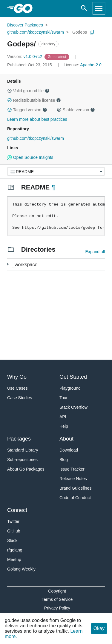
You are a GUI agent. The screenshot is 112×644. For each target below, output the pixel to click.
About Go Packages (26, 469)
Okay (99, 628)
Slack (12, 540)
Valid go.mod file (28, 91)
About (66, 439)
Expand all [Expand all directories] (95, 252)
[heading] (25, 8)
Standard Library (23, 450)
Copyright (57, 591)
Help (64, 426)
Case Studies (20, 398)
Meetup (14, 560)
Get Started (73, 377)
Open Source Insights (30, 157)
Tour (63, 398)
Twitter (13, 521)
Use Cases (17, 388)
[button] (10, 91)
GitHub (14, 531)
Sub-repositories (22, 460)
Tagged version (27, 110)
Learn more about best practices (37, 119)
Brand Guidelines (75, 488)
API (63, 417)
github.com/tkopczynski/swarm (36, 32)
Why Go (17, 377)
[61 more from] (8, 264)
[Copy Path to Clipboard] (92, 32)
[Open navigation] (99, 8)
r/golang (15, 550)
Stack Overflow (73, 407)
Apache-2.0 (91, 65)
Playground (70, 388)
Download (69, 450)
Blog (64, 460)
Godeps (80, 32)
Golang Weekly (21, 569)
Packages (19, 439)
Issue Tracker (72, 469)
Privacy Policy (57, 608)
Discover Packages (25, 25)
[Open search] (84, 8)
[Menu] (56, 171)
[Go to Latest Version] (57, 57)
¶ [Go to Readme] (53, 187)
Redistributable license (34, 100)
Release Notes (73, 479)
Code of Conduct (75, 498)
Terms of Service (57, 599)
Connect (17, 510)
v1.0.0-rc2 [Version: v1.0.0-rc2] (25, 57)
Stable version (76, 110)
